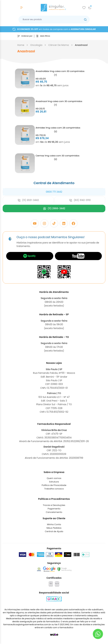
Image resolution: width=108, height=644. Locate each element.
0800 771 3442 (54, 192)
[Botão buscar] (85, 20)
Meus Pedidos (54, 528)
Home (21, 45)
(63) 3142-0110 (80, 200)
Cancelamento (54, 512)
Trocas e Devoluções (54, 505)
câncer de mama (59, 45)
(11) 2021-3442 (28, 200)
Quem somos (54, 478)
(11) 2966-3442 (54, 208)
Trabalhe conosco (54, 489)
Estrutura (54, 482)
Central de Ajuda (54, 531)
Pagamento (54, 509)
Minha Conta (54, 524)
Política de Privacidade (54, 485)
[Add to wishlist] (84, 8)
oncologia (36, 45)
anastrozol (81, 45)
